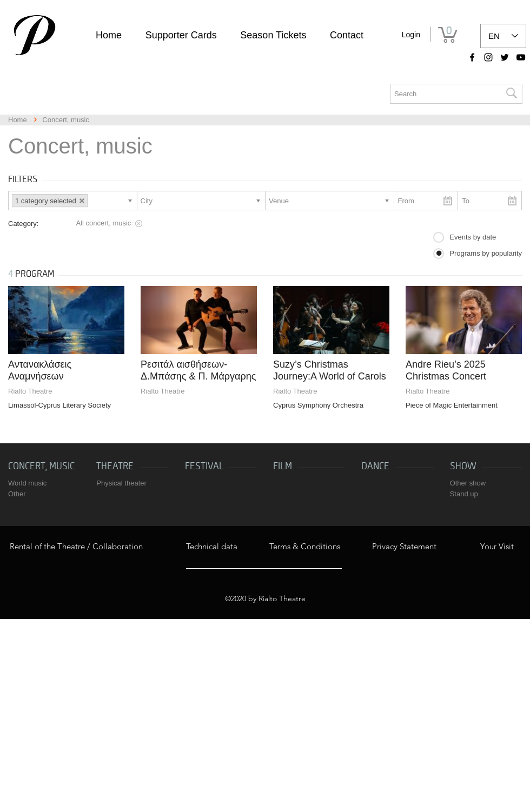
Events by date (473, 237)
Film (283, 466)
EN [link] (494, 36)
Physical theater (121, 483)
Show (463, 466)
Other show (468, 483)
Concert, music (41, 466)
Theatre (115, 466)
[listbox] (503, 36)
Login (411, 35)
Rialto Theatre (30, 391)
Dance (375, 466)
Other (17, 494)
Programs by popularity (486, 253)
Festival (204, 466)
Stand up (464, 494)
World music (27, 483)
